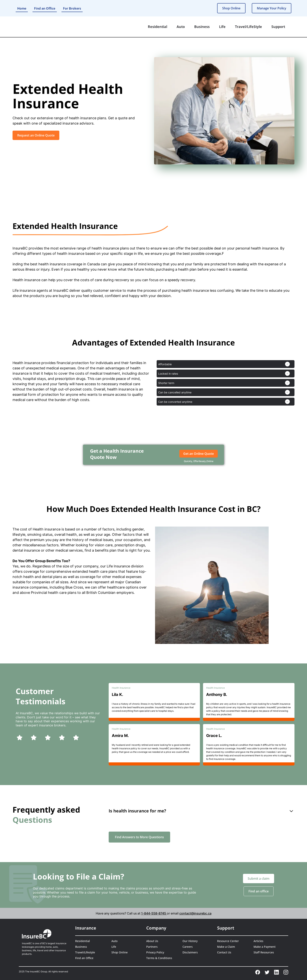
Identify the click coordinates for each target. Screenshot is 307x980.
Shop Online (231, 8)
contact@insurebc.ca (195, 913)
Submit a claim (259, 879)
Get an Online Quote (199, 454)
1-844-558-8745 (154, 913)
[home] (33, 27)
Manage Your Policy (272, 8)
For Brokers (72, 8)
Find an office (259, 891)
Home (22, 8)
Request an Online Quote (36, 135)
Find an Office (45, 8)
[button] (158, 27)
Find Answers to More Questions (139, 837)
